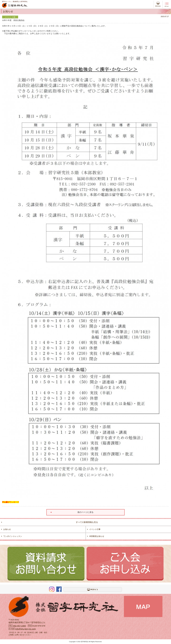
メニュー (167, 5)
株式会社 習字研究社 (15, 6)
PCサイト (158, 4)
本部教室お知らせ (97, 536)
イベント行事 (95, 529)
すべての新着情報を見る (87, 522)
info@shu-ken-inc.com (26, 629)
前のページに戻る (85, 512)
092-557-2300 (19, 626)
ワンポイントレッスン (13, 536)
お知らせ (7, 529)
